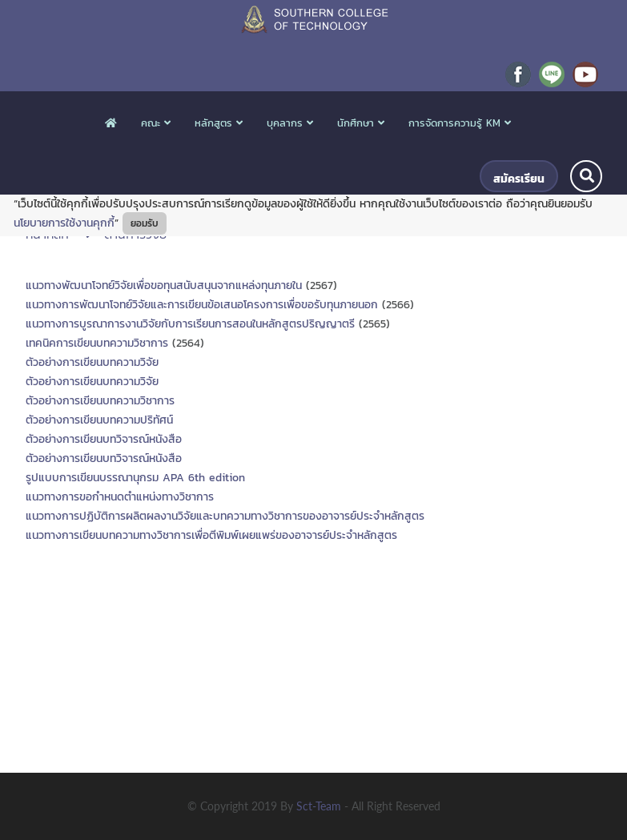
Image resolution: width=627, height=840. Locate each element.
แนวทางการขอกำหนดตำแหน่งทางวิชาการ (120, 497)
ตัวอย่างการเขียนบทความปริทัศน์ (99, 420)
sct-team (320, 806)
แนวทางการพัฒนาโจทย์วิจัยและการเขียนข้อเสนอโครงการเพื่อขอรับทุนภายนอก (202, 305)
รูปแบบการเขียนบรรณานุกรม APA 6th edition (135, 478)
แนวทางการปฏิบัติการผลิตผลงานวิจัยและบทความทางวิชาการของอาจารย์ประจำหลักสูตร (225, 516)
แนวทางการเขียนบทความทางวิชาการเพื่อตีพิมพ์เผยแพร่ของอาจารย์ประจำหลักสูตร (211, 535)
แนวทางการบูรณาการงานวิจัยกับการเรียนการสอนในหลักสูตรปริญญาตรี (190, 324)
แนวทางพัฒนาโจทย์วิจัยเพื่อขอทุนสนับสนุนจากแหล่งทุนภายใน (164, 285)
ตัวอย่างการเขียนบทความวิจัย (92, 362)
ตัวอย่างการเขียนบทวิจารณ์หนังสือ (104, 439)
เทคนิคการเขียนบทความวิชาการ (97, 343)
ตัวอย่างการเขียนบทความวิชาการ (100, 401)
